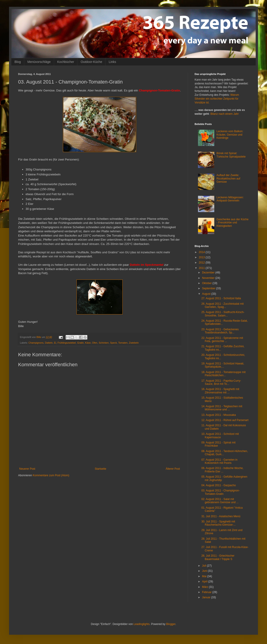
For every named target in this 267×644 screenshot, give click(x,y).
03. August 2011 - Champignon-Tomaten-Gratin (221, 492)
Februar (207, 592)
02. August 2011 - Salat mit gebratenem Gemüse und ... (220, 501)
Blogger (171, 624)
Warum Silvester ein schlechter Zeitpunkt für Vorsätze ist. (217, 99)
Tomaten (123, 343)
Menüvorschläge (39, 62)
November (209, 278)
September (209, 288)
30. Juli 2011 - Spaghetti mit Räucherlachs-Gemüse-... (219, 523)
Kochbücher (66, 62)
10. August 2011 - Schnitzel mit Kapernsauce (220, 436)
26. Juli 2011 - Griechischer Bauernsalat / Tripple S (218, 557)
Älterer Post (173, 469)
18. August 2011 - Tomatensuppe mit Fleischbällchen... (223, 374)
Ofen (95, 343)
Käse (88, 343)
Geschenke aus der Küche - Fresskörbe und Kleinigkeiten (232, 223)
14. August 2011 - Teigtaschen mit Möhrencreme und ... (222, 408)
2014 (202, 252)
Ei (55, 343)
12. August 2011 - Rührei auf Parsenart (225, 420)
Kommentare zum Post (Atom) (51, 475)
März (205, 587)
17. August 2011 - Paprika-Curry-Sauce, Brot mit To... (221, 382)
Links (112, 62)
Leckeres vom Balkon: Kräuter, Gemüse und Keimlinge (230, 135)
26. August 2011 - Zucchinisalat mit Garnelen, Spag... (223, 305)
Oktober (207, 283)
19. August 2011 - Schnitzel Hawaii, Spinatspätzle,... (223, 365)
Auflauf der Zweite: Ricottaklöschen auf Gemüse (228, 178)
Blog (18, 62)
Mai (205, 576)
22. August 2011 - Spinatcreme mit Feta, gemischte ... (222, 340)
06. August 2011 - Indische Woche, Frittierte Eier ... (222, 470)
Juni (205, 571)
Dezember (209, 273)
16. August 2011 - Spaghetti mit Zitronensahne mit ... (220, 391)
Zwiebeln (134, 343)
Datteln (49, 343)
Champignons (36, 343)
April (205, 582)
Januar (207, 597)
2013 (202, 257)
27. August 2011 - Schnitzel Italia (221, 298)
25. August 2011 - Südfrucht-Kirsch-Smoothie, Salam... (223, 314)
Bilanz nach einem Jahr (225, 114)
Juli (204, 566)
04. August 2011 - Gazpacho (219, 485)
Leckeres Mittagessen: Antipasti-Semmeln (230, 199)
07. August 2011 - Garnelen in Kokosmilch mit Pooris (219, 461)
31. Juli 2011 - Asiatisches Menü (221, 516)
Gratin (80, 343)
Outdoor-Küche (91, 62)
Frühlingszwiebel (67, 343)
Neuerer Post (27, 469)
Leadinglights (142, 624)
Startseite (101, 469)
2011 (202, 268)
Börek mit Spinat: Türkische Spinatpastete (231, 155)
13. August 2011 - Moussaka (219, 415)
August (207, 294)
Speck (114, 343)
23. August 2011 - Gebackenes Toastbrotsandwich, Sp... (220, 331)
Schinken (104, 343)
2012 (202, 263)
